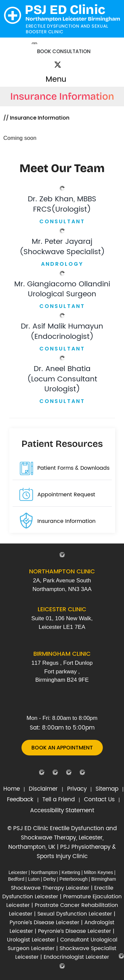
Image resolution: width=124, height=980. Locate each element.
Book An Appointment (62, 748)
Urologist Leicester (31, 940)
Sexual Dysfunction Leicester (75, 914)
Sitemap (107, 789)
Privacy (77, 789)
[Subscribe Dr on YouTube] (73, 61)
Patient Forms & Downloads (73, 468)
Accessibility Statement (62, 811)
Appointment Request (66, 495)
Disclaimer (44, 789)
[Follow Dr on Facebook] (50, 60)
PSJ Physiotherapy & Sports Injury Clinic (76, 852)
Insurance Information (66, 521)
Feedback (20, 800)
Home (12, 789)
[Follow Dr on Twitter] (58, 66)
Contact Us (99, 800)
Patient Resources (62, 444)
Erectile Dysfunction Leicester (58, 892)
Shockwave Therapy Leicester (50, 888)
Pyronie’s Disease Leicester (44, 923)
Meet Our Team (62, 168)
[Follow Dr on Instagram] (66, 61)
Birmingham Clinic (62, 654)
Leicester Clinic (62, 609)
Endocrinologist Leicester (76, 957)
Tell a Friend (59, 800)
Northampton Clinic (62, 571)
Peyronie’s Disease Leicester (75, 931)
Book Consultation (64, 51)
